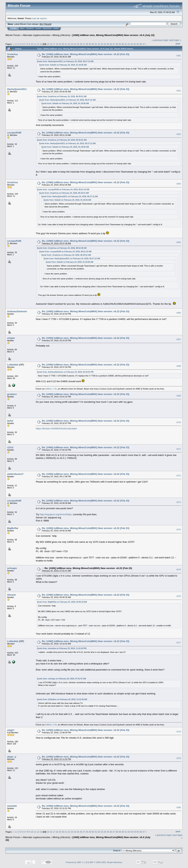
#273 (179, 502)
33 (102, 44)
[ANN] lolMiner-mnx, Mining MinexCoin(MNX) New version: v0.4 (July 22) (113, 35)
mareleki (12, 806)
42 (129, 44)
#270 (179, 422)
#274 (179, 530)
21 (66, 44)
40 (123, 44)
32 (99, 44)
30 (93, 44)
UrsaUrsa (12, 54)
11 (35, 44)
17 (54, 44)
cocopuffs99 (14, 133)
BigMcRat (13, 528)
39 (120, 44)
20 (63, 44)
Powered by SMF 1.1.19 (77, 862)
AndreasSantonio (17, 311)
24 (75, 44)
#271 (179, 449)
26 (81, 44)
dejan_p (12, 757)
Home (14, 28)
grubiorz (12, 394)
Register (47, 28)
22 (69, 44)
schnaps (12, 568)
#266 (179, 313)
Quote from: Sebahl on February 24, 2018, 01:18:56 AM (63, 65)
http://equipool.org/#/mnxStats (56, 514)
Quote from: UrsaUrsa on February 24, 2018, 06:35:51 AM (62, 96)
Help (22, 28)
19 (60, 44)
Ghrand (11, 595)
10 (32, 44)
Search (30, 28)
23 (72, 44)
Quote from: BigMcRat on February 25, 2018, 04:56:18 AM (62, 602)
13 (41, 44)
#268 (179, 366)
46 (141, 44)
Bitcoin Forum (13, 35)
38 (117, 44)
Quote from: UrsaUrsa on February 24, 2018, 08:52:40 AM (62, 248)
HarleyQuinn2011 (17, 89)
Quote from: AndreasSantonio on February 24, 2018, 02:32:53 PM (65, 372)
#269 (179, 396)
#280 (179, 807)
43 (132, 44)
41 (126, 44)
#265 (179, 242)
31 (96, 44)
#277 (179, 643)
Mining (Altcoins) (61, 35)
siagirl (11, 730)
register (43, 18)
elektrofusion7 (15, 474)
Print (178, 44)
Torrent (48, 24)
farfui (10, 421)
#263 (179, 134)
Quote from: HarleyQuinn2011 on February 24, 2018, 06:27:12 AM (65, 61)
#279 (179, 758)
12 (38, 44)
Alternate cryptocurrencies (36, 35)
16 (51, 44)
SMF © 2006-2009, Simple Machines (106, 862)
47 (144, 44)
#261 (179, 56)
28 (87, 44)
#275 (179, 570)
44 (135, 44)
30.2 (41, 24)
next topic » (175, 40)
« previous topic (160, 40)
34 (105, 44)
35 (108, 44)
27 (84, 44)
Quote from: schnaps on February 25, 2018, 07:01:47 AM (61, 679)
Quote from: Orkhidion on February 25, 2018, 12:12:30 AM (62, 699)
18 (57, 44)
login (34, 18)
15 (48, 44)
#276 (179, 596)
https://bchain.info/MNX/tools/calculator (56, 428)
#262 (179, 91)
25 (78, 44)
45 (138, 44)
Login (38, 28)
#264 (179, 184)
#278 (179, 732)
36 (111, 44)
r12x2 (10, 447)
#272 (179, 476)
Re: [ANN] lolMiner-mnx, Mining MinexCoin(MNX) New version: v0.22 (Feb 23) (86, 54)
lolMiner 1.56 (51, 389)
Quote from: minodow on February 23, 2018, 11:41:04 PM (62, 648)
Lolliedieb (13, 365)
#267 (179, 340)
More (56, 28)
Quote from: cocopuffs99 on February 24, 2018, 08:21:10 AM (63, 190)
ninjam (11, 338)
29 (90, 44)
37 (114, 44)
